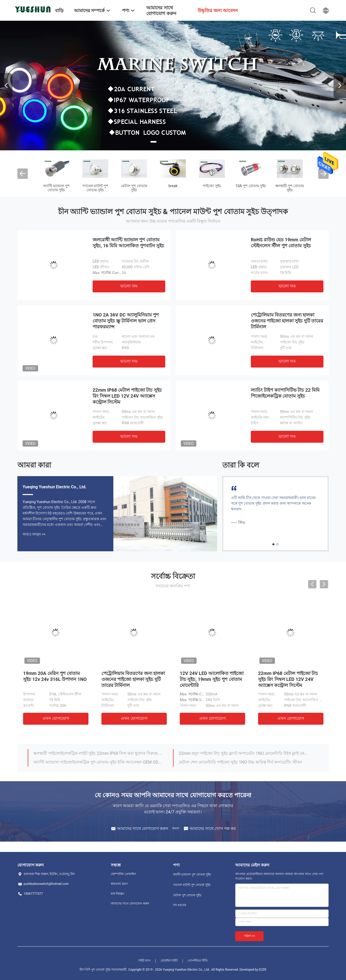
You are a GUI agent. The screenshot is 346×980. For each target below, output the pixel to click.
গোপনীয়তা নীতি (198, 961)
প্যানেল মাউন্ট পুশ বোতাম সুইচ (95, 188)
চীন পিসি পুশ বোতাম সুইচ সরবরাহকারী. (104, 970)
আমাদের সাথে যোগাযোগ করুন (130, 904)
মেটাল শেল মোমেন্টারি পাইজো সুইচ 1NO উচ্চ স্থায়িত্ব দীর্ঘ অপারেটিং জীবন (240, 762)
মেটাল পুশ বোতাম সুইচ (134, 188)
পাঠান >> (249, 936)
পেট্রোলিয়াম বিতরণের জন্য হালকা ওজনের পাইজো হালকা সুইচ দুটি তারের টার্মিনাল (287, 321)
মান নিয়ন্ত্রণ (117, 894)
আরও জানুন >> (34, 534)
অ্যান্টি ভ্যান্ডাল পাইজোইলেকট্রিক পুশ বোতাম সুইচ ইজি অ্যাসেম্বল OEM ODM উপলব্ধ (99, 762)
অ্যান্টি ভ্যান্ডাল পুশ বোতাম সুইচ (56, 188)
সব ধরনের (180, 905)
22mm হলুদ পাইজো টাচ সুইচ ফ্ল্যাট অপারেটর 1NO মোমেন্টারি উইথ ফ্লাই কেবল (244, 753)
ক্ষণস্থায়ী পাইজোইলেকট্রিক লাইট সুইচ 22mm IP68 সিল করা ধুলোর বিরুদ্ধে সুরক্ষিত (99, 753)
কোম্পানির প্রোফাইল (123, 874)
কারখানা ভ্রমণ (119, 884)
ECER (263, 970)
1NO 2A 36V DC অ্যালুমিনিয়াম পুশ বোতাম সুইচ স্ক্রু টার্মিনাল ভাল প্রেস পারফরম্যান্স (126, 321)
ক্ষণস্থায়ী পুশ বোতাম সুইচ (290, 188)
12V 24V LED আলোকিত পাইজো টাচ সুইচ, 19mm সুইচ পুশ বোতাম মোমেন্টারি (212, 679)
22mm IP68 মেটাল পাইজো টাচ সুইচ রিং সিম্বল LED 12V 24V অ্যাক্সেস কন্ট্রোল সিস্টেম (127, 396)
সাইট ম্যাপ (144, 961)
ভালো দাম (129, 286)
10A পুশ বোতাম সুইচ (251, 186)
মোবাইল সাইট (169, 961)
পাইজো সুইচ (212, 186)
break (173, 186)
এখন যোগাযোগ (56, 718)
